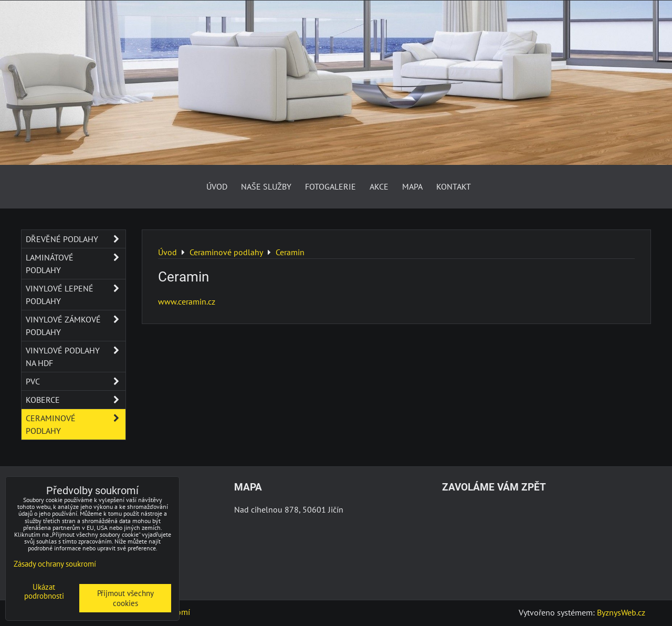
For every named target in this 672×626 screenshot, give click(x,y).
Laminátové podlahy (76, 264)
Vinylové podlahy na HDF (76, 357)
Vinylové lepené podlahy (76, 295)
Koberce (76, 400)
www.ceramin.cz (187, 301)
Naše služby (266, 186)
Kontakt (454, 186)
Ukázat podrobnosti (44, 592)
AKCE (379, 186)
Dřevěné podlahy (76, 239)
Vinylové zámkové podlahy (76, 326)
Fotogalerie (330, 186)
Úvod (217, 186)
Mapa (412, 186)
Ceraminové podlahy (76, 424)
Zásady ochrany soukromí (55, 564)
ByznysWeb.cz (621, 612)
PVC (76, 381)
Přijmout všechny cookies (125, 598)
